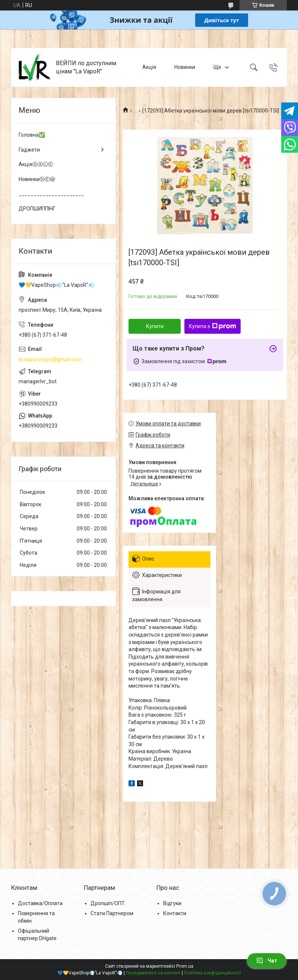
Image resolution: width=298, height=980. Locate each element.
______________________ (51, 194)
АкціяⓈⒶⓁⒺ (36, 164)
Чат (267, 961)
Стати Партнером (112, 913)
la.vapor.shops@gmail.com (50, 359)
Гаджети (29, 150)
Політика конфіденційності (213, 973)
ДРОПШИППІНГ (37, 209)
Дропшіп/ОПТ (108, 903)
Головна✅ (32, 135)
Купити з (213, 326)
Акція (149, 67)
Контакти (175, 913)
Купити (155, 326)
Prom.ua (185, 966)
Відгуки (172, 903)
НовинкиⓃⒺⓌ (37, 179)
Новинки (185, 67)
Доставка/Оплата (40, 903)
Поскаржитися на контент (153, 973)
